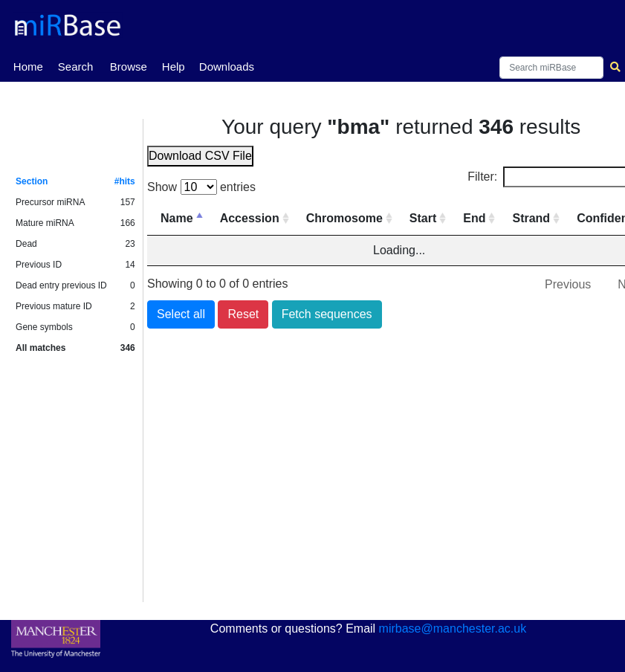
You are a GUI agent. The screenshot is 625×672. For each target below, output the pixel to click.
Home (28, 65)
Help (174, 67)
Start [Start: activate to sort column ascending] (423, 218)
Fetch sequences (327, 314)
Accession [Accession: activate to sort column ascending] (250, 218)
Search (76, 67)
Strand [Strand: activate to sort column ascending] (531, 218)
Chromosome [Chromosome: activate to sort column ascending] (344, 218)
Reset (243, 314)
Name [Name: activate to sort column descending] (177, 218)
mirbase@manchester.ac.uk (453, 629)
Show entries (201, 187)
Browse (129, 67)
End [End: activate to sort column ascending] (474, 218)
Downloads (227, 67)
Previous (568, 284)
